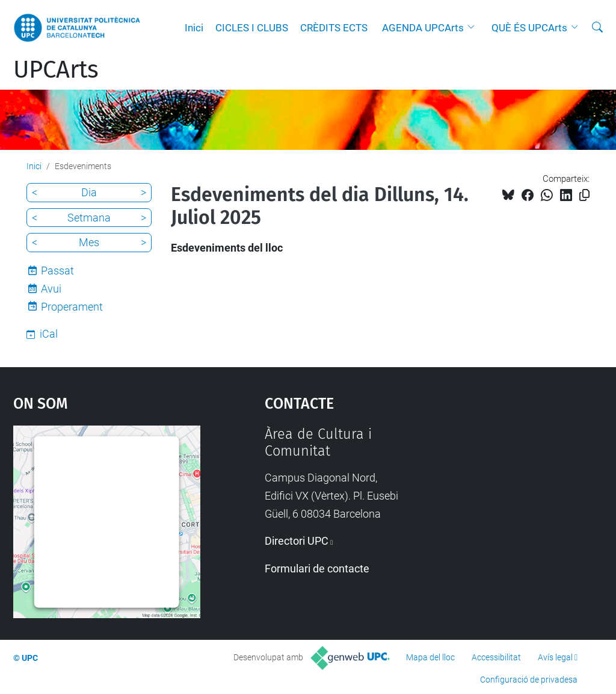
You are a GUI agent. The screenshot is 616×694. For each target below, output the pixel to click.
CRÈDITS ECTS (334, 28)
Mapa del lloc (430, 657)
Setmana (89, 218)
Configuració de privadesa (529, 680)
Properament (72, 307)
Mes (89, 242)
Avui (51, 289)
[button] (474, 28)
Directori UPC (297, 541)
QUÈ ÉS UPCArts (529, 28)
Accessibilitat (496, 657)
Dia (89, 192)
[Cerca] (597, 28)
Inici (194, 28)
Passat (57, 271)
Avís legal (555, 657)
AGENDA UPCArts (423, 28)
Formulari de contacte (317, 569)
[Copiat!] (584, 195)
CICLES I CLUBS (252, 28)
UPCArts (56, 70)
